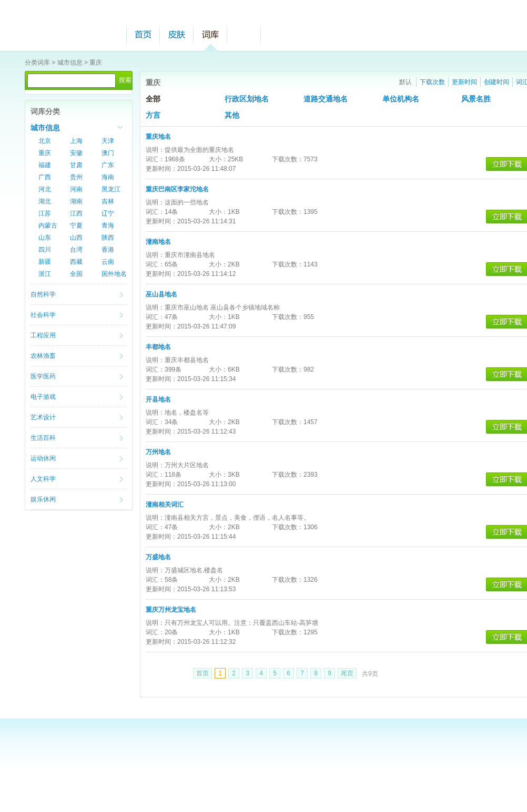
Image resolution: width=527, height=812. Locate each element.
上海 (76, 141)
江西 (76, 213)
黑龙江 (111, 189)
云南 (108, 262)
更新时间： (161, 169)
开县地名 (158, 399)
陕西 (108, 238)
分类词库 (37, 63)
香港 (108, 250)
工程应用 (43, 335)
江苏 (45, 213)
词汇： (155, 159)
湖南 (76, 201)
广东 (108, 165)
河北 (45, 189)
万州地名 (158, 452)
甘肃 (76, 165)
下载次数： (288, 159)
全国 (76, 274)
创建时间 (496, 82)
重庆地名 (158, 137)
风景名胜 (476, 99)
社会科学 (43, 315)
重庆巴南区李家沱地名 (177, 189)
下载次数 (432, 82)
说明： (155, 150)
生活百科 (43, 438)
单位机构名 (401, 99)
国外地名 (114, 274)
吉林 (108, 201)
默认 (406, 82)
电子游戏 (43, 397)
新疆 (45, 262)
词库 (210, 34)
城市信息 (70, 63)
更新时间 (464, 82)
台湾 (76, 250)
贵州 (76, 177)
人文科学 (43, 479)
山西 (76, 238)
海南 (108, 177)
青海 (108, 225)
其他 (232, 115)
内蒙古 (48, 225)
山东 (45, 238)
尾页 (347, 673)
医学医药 (43, 376)
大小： (218, 159)
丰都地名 (158, 347)
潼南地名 (158, 242)
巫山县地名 (161, 294)
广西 (45, 177)
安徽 (76, 153)
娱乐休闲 (43, 499)
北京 (45, 141)
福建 (45, 165)
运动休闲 (43, 458)
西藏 (76, 262)
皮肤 (177, 34)
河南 (76, 189)
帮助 (244, 34)
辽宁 (108, 213)
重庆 (96, 63)
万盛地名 (158, 557)
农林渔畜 (43, 356)
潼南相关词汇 (165, 505)
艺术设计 (43, 417)
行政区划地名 (247, 99)
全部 (153, 99)
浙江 (45, 274)
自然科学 (43, 294)
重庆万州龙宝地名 (171, 610)
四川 (45, 250)
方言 (153, 115)
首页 (143, 34)
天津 (108, 141)
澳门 (108, 153)
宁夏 (76, 225)
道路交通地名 (326, 99)
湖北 (45, 201)
